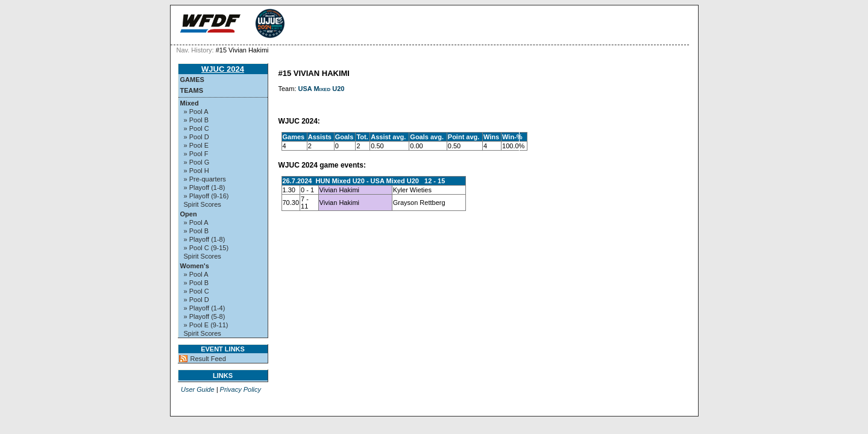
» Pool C (197, 128)
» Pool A (196, 112)
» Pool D (197, 137)
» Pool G (197, 162)
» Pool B (197, 120)
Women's (195, 266)
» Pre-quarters (205, 179)
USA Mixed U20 (322, 89)
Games (192, 80)
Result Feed (208, 359)
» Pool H (197, 171)
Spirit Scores (203, 204)
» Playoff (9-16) (206, 196)
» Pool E (197, 145)
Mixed (190, 103)
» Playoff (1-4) (205, 308)
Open (189, 214)
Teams (192, 90)
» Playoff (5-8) (205, 316)
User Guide (198, 389)
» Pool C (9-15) (206, 248)
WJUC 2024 (223, 69)
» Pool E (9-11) (206, 325)
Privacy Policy (241, 389)
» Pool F (196, 154)
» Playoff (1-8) (205, 187)
